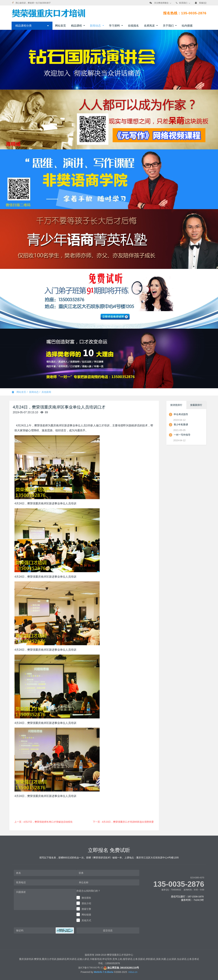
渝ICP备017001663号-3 (90, 968)
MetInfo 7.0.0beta (104, 972)
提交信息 (108, 930)
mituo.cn (133, 972)
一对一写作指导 (182, 435)
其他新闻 (46, 392)
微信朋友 (86, 898)
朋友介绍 (86, 903)
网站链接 (86, 915)
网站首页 (60, 26)
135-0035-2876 (179, 884)
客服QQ (203, 3)
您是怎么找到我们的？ (88, 891)
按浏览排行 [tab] (176, 405)
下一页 (123, 822)
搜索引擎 (86, 909)
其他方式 (86, 920)
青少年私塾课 (181, 425)
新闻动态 (34, 392)
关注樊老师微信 (161, 3)
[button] (65, 930)
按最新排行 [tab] (196, 405)
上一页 (44, 822)
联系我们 (183, 3)
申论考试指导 (181, 414)
